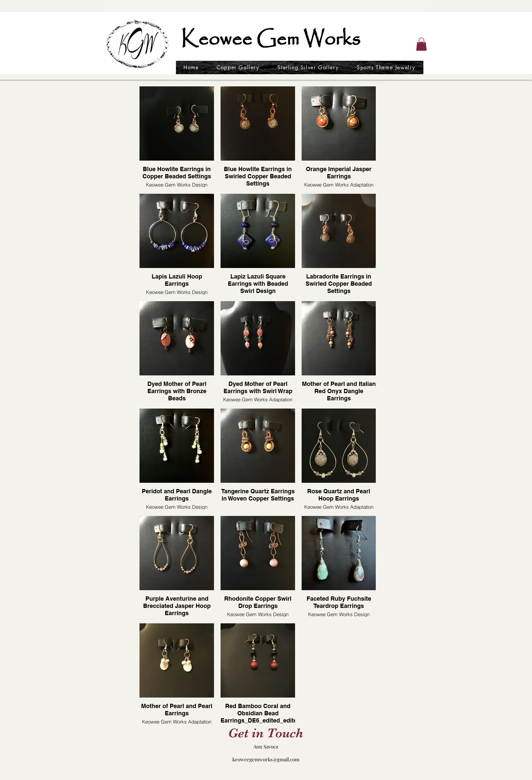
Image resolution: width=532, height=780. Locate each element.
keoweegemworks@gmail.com (266, 759)
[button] (421, 44)
